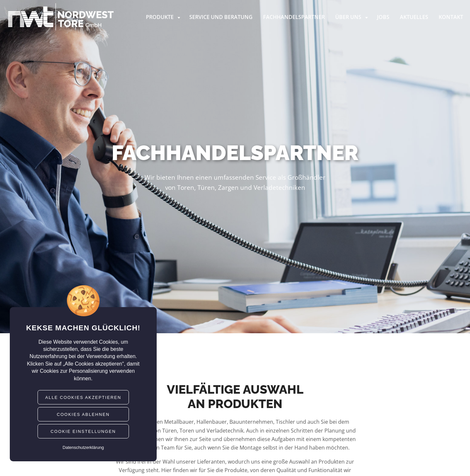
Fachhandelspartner (294, 17)
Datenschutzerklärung (83, 447)
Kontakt (451, 17)
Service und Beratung (221, 17)
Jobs (383, 17)
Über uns (352, 17)
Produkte (164, 17)
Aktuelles (414, 17)
